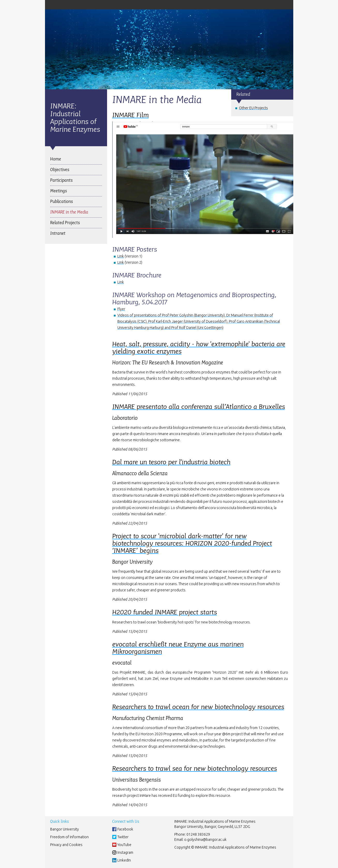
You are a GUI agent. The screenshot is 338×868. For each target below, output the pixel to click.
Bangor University (65, 829)
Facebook (125, 829)
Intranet (58, 233)
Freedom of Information (69, 837)
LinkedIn (124, 860)
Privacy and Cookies (66, 845)
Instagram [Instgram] (125, 852)
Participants (61, 180)
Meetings (59, 191)
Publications (62, 201)
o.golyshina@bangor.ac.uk (205, 840)
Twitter (123, 837)
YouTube (124, 845)
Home (56, 159)
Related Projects (65, 223)
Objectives (60, 170)
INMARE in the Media (69, 212)
